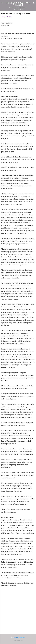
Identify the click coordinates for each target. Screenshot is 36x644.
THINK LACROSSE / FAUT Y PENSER (18, 4)
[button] (34, 14)
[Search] (34, 3)
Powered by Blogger (18, 637)
